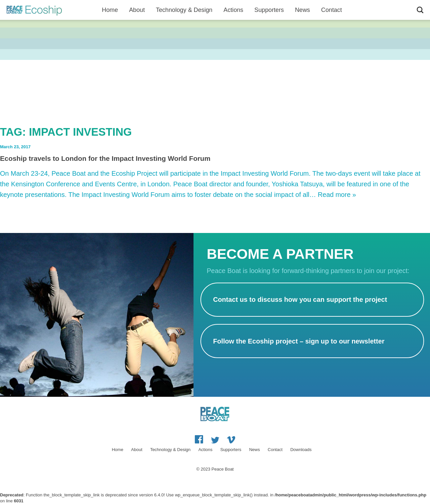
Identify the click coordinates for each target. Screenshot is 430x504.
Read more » (337, 195)
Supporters (269, 10)
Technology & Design (184, 10)
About (137, 10)
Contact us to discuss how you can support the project (300, 299)
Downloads (301, 450)
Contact (332, 10)
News (302, 10)
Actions (234, 10)
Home (110, 10)
